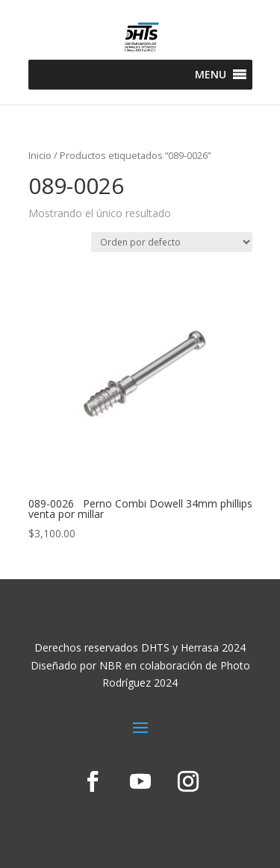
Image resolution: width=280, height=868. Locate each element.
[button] (211, 75)
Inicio (40, 155)
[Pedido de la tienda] (172, 242)
